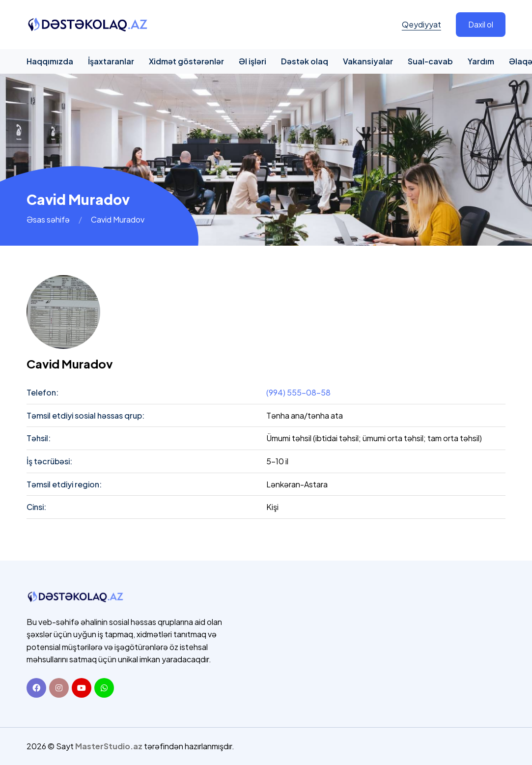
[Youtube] (82, 688)
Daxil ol (481, 24)
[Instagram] (59, 688)
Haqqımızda (50, 61)
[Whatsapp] (104, 688)
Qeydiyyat (421, 24)
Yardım (481, 61)
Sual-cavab (430, 61)
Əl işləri (252, 61)
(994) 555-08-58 (298, 392)
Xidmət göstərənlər (186, 61)
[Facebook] (36, 688)
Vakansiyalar (368, 61)
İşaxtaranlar (111, 61)
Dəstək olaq (305, 61)
